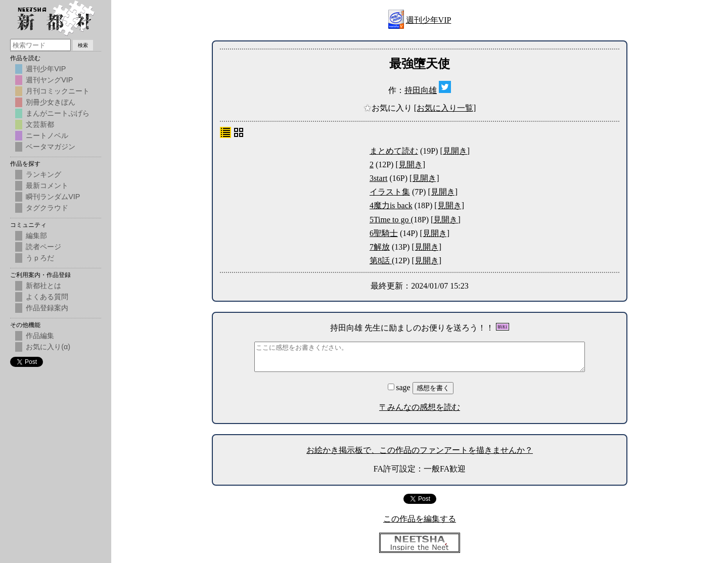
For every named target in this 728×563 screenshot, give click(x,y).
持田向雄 (421, 90)
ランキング (43, 174)
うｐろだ (40, 258)
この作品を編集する (420, 519)
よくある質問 (47, 297)
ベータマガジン (51, 147)
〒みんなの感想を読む (420, 407)
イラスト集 (390, 192)
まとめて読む (394, 151)
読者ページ (43, 247)
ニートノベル (47, 135)
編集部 (36, 236)
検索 (83, 45)
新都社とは (43, 286)
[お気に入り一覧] (445, 108)
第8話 (381, 261)
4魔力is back (391, 205)
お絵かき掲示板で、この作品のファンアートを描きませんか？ (420, 450)
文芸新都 (40, 124)
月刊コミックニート (58, 91)
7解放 (380, 247)
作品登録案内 (47, 308)
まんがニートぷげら (58, 113)
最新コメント (47, 185)
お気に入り (389, 108)
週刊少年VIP (429, 20)
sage (400, 387)
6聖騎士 (384, 233)
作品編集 (40, 336)
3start (379, 178)
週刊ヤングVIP (49, 80)
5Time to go (390, 220)
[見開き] (455, 151)
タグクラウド (47, 208)
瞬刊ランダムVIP (53, 197)
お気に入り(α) (48, 347)
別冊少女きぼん (51, 102)
